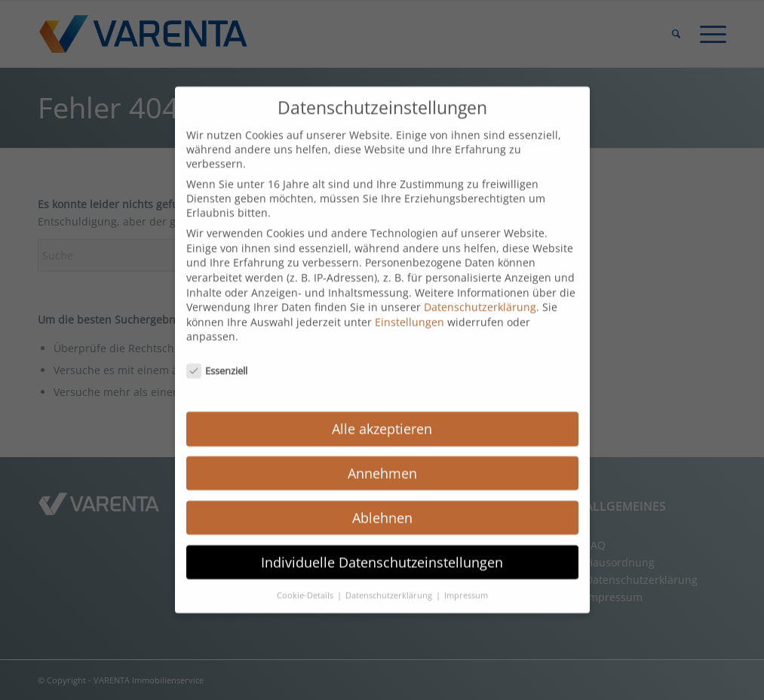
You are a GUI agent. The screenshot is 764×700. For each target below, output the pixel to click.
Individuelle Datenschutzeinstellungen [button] (382, 549)
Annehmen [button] (382, 460)
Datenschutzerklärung (480, 294)
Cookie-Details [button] (306, 582)
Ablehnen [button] (382, 505)
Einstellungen (410, 309)
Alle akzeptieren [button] (382, 416)
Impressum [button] (466, 582)
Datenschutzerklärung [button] (390, 582)
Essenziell (217, 358)
